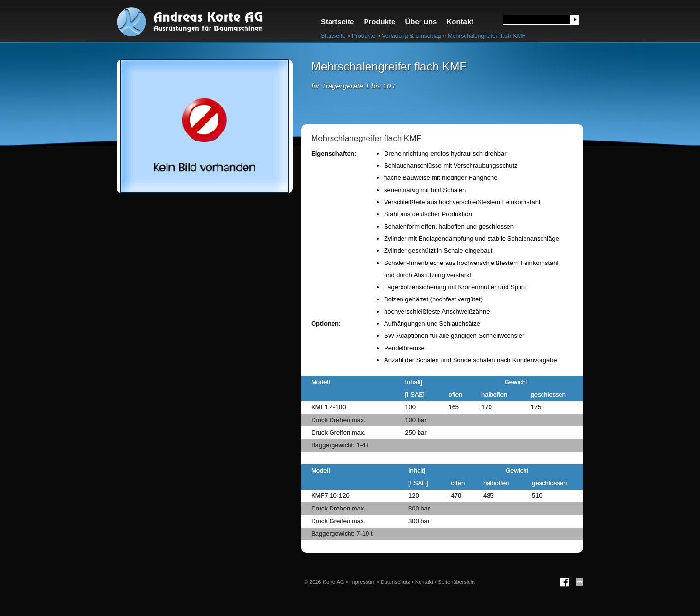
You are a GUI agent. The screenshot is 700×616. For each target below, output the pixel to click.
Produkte (379, 22)
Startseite (337, 22)
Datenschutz (395, 582)
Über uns (421, 22)
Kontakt (460, 22)
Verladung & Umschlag (411, 36)
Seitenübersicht (456, 582)
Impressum (362, 582)
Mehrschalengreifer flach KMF (487, 36)
